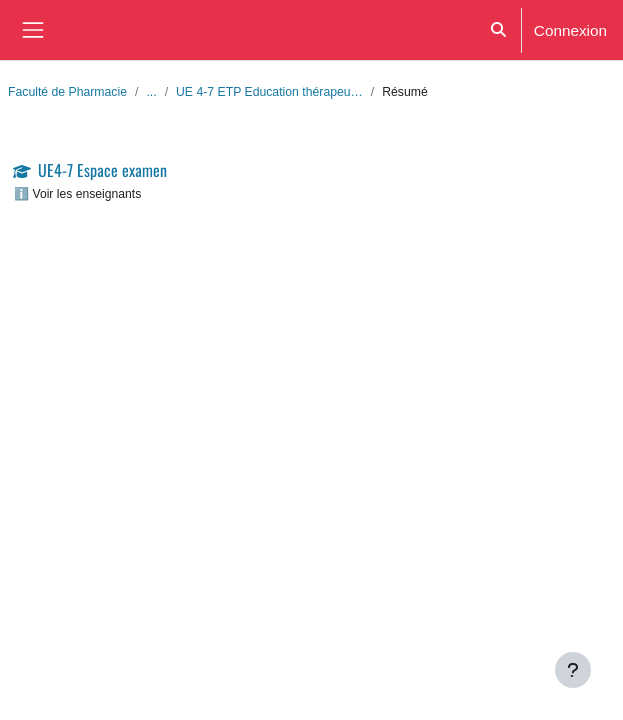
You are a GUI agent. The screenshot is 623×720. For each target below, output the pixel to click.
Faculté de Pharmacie (67, 91)
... (151, 91)
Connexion (570, 30)
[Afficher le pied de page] (573, 670)
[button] (498, 30)
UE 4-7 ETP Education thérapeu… (269, 91)
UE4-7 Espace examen (102, 170)
